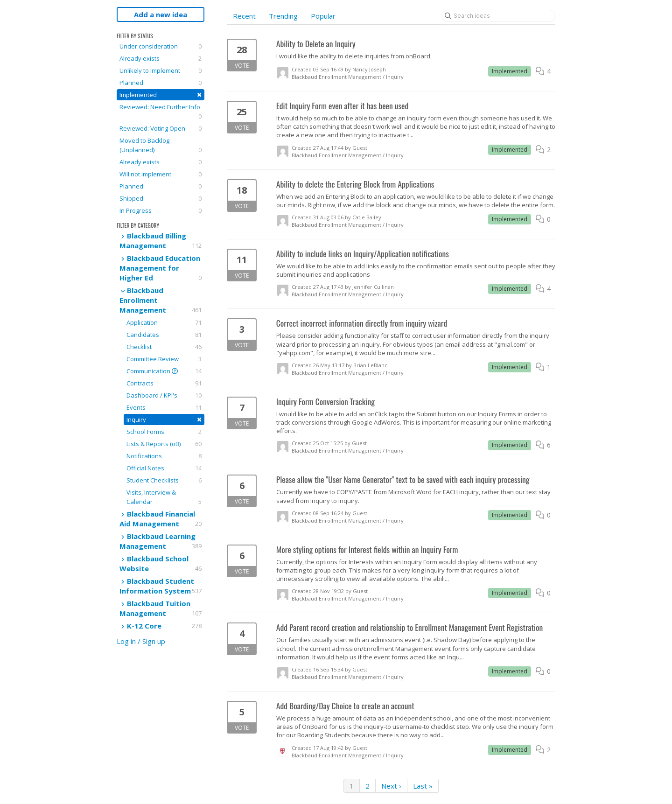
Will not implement (161, 174)
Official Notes (164, 468)
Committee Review (164, 359)
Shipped (161, 198)
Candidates (164, 335)
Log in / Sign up (141, 641)
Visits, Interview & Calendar (164, 497)
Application (164, 322)
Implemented (161, 94)
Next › (391, 786)
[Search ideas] (498, 16)
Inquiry (164, 419)
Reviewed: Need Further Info (161, 112)
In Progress (161, 210)
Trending (283, 16)
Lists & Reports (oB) (164, 444)
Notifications (164, 456)
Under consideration (161, 46)
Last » (423, 786)
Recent (244, 16)
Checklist (164, 347)
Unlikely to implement (161, 70)
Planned (161, 83)
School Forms (164, 432)
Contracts (164, 383)
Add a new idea (161, 14)
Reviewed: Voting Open (161, 128)
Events (164, 407)
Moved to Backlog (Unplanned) (161, 145)
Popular (323, 16)
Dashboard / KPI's (164, 395)
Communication (164, 371)
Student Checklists (164, 480)
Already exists (161, 58)
